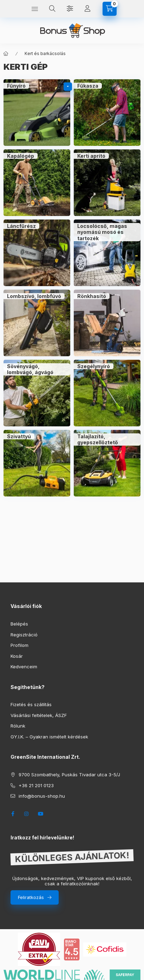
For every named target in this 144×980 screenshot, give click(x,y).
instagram (27, 814)
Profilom (19, 645)
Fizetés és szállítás (31, 704)
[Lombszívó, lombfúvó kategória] (37, 323)
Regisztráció (24, 635)
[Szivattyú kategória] (37, 463)
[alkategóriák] (68, 87)
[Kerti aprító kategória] (107, 183)
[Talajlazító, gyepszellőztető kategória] (107, 463)
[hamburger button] (35, 9)
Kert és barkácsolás (45, 53)
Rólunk (18, 726)
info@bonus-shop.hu (42, 796)
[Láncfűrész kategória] (37, 253)
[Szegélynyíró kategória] (107, 393)
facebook (13, 814)
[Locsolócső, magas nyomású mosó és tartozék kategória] (107, 253)
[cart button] (110, 9)
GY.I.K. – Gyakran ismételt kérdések (49, 737)
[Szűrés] (70, 9)
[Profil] (87, 9)
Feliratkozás (31, 897)
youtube (41, 814)
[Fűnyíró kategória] (37, 113)
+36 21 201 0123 (36, 785)
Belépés (19, 624)
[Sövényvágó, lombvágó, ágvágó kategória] (37, 393)
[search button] (52, 9)
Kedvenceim (24, 667)
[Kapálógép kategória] (37, 183)
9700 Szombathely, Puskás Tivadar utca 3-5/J (69, 775)
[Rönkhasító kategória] (107, 323)
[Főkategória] (6, 54)
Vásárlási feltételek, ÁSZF (39, 715)
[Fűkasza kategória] (107, 113)
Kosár (17, 656)
